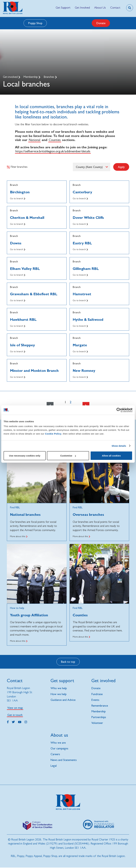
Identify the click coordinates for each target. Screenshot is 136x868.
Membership (31, 77)
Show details (119, 446)
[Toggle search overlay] (130, 8)
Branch (14, 185)
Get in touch (15, 715)
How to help (17, 608)
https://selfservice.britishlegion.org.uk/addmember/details (53, 151)
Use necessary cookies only (25, 456)
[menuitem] (63, 8)
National (34, 140)
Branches (49, 77)
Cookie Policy (53, 434)
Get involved (11, 77)
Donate (101, 23)
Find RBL (15, 507)
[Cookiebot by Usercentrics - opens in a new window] (119, 410)
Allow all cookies (111, 456)
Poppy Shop (35, 23)
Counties (55, 140)
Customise (68, 456)
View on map (15, 708)
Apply (121, 167)
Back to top (68, 662)
